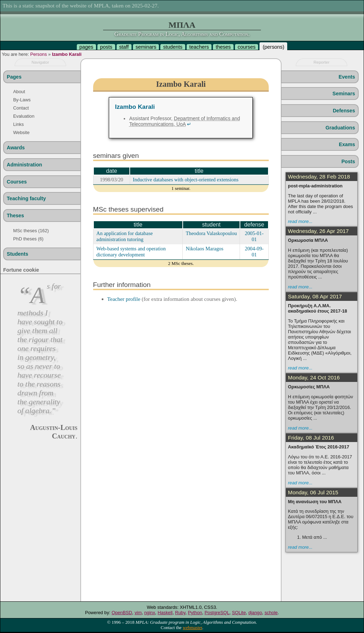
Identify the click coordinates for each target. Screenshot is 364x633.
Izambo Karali (67, 54)
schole (271, 613)
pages (86, 47)
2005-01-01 (254, 236)
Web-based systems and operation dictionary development (131, 252)
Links (18, 124)
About (19, 92)
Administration (24, 165)
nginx (150, 613)
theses (223, 47)
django (255, 613)
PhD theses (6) (28, 239)
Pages (14, 77)
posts (106, 47)
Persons (39, 54)
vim (138, 613)
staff (124, 47)
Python (195, 613)
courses (246, 47)
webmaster (192, 628)
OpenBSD (122, 613)
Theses (15, 216)
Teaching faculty (26, 198)
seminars (146, 47)
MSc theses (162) (31, 231)
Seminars (344, 94)
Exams (347, 144)
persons (274, 47)
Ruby (180, 613)
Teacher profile (124, 299)
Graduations (340, 128)
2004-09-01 (254, 252)
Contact (21, 108)
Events (347, 77)
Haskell (165, 613)
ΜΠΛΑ (182, 25)
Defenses (344, 111)
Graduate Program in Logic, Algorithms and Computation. (182, 34)
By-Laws (22, 100)
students (173, 47)
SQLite (239, 613)
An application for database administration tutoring (125, 236)
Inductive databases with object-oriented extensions (186, 180)
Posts (348, 161)
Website (21, 132)
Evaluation (24, 116)
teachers (199, 47)
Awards (16, 148)
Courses (17, 182)
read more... (300, 221)
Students (17, 254)
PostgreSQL (217, 613)
